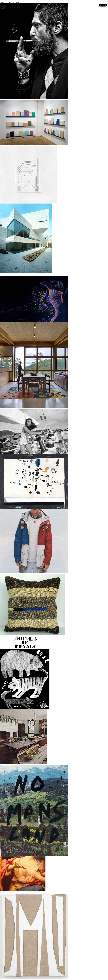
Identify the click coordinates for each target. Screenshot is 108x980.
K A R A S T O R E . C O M (13, 3)
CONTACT (4, 3)
